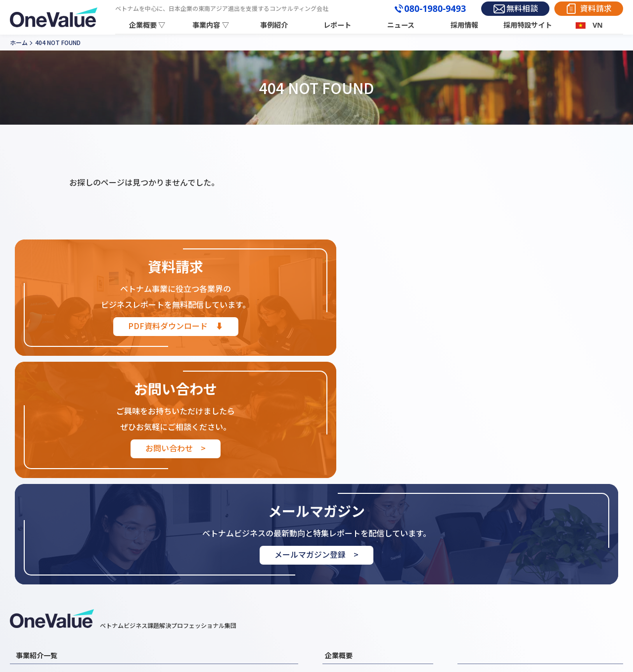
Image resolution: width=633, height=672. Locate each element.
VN (597, 25)
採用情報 (465, 25)
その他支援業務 (183, 595)
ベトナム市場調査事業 (49, 554)
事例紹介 (275, 25)
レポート (339, 25)
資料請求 (595, 8)
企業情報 (338, 554)
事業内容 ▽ (212, 25)
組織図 (335, 581)
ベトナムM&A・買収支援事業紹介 (66, 568)
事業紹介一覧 (37, 533)
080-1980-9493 (430, 9)
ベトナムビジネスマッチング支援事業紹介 (79, 595)
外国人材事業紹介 (43, 581)
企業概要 (339, 533)
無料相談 (519, 8)
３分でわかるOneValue (360, 595)
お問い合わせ (481, 581)
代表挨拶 (338, 568)
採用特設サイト (528, 25)
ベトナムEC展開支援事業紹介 (204, 581)
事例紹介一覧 (481, 554)
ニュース (402, 25)
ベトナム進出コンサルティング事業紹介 (220, 554)
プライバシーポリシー (577, 581)
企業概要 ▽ (149, 25)
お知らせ (474, 568)
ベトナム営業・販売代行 (197, 568)
